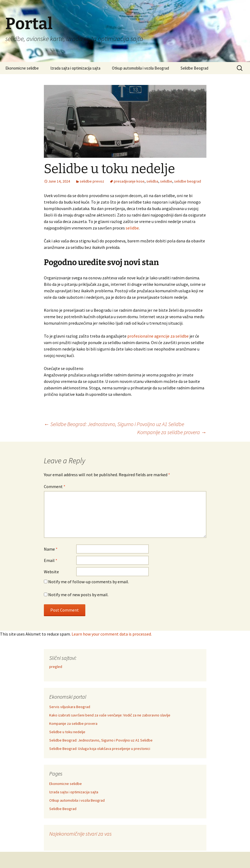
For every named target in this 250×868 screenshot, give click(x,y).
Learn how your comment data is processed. (112, 634)
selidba (152, 181)
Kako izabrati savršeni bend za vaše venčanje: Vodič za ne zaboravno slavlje (110, 715)
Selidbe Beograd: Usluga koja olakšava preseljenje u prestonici (100, 749)
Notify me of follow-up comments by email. (89, 582)
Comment (55, 486)
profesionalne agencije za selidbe (158, 336)
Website (51, 572)
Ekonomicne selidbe (22, 68)
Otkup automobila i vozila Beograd (140, 68)
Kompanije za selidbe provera (172, 432)
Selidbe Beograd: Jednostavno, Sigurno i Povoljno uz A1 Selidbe (114, 424)
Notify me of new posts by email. (78, 595)
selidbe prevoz (92, 181)
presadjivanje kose (129, 181)
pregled (56, 667)
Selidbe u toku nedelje (67, 732)
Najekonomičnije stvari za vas (80, 834)
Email (51, 560)
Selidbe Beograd (194, 68)
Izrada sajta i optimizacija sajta (75, 68)
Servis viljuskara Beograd (70, 707)
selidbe (166, 181)
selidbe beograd (188, 181)
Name (51, 549)
